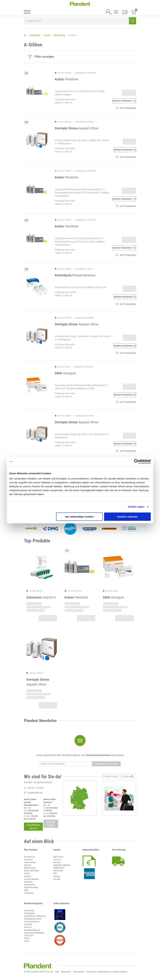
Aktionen (57, 860)
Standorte (28, 860)
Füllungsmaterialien (33, 919)
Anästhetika (29, 913)
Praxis (27, 938)
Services (28, 865)
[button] (116, 12)
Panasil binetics (75, 275)
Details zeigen (136, 507)
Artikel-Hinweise (31, 887)
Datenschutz (30, 885)
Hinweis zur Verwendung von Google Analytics (107, 972)
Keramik (28, 927)
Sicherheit (28, 882)
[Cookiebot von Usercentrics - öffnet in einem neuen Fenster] (137, 462)
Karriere (27, 876)
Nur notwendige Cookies (80, 517)
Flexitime (67, 79)
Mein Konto (58, 857)
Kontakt (57, 879)
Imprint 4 (41, 597)
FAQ (55, 873)
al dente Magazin (32, 879)
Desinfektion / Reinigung (35, 916)
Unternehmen (30, 862)
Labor (27, 941)
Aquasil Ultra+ (77, 128)
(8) (125, 150)
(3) (125, 297)
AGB (26, 890)
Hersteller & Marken (62, 865)
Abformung (29, 911)
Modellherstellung (32, 930)
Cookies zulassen (127, 517)
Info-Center (58, 871)
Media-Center (30, 868)
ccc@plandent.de (35, 793)
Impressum (29, 893)
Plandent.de (29, 857)
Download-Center (32, 871)
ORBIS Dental (59, 868)
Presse (27, 873)
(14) (124, 101)
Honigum (65, 373)
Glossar (57, 876)
